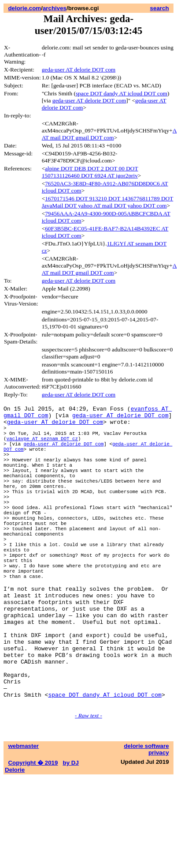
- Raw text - (88, 783)
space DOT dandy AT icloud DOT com (122, 93)
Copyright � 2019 (33, 830)
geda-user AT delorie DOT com (79, 70)
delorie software (146, 813)
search (160, 8)
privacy (159, 820)
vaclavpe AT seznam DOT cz (42, 446)
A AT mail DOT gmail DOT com (109, 134)
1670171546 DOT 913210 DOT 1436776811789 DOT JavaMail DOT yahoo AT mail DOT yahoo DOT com (108, 202)
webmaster (23, 813)
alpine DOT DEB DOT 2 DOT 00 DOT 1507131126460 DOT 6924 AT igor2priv (90, 172)
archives (55, 8)
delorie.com (24, 8)
